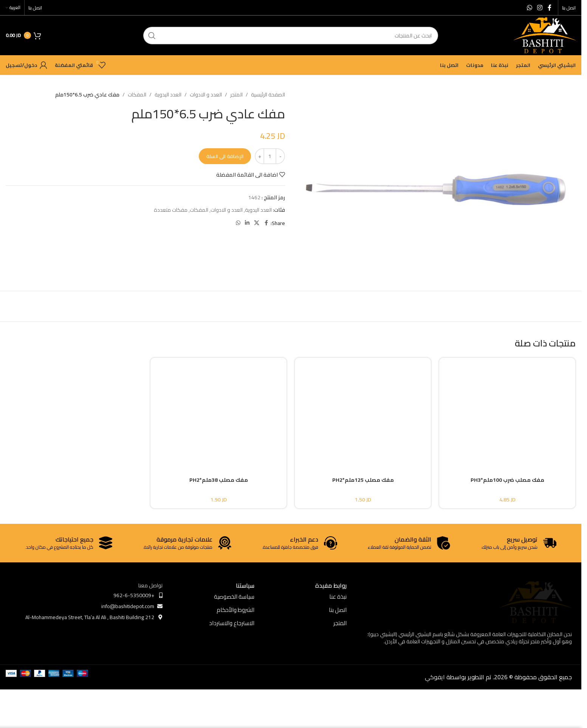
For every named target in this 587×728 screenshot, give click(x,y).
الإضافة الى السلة (225, 156)
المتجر (236, 95)
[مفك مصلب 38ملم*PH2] (218, 411)
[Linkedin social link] (247, 223)
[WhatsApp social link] (529, 8)
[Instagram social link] (540, 8)
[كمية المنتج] (270, 156)
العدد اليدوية (168, 95)
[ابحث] (291, 36)
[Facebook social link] (550, 8)
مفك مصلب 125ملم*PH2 (363, 480)
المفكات (137, 95)
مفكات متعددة (171, 210)
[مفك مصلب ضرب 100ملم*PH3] (507, 411)
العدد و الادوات (206, 95)
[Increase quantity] (259, 156)
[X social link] (257, 223)
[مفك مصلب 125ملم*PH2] (363, 411)
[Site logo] (545, 35)
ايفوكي (435, 677)
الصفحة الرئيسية (268, 95)
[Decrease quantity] (280, 156)
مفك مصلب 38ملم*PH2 (219, 480)
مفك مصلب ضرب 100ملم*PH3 (507, 480)
